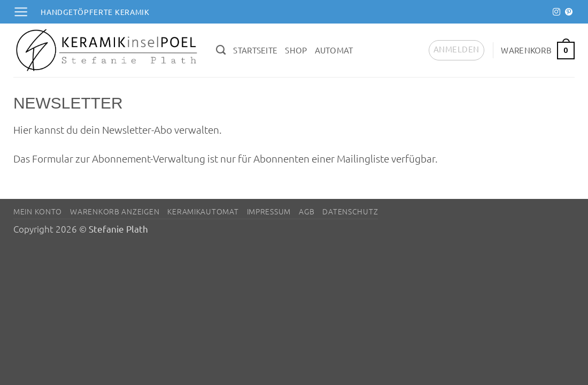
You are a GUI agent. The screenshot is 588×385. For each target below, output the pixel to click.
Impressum (269, 211)
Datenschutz (350, 211)
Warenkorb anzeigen (115, 211)
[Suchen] (221, 50)
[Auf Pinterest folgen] (569, 12)
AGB (307, 211)
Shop (296, 50)
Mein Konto (38, 211)
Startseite (255, 50)
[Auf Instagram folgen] (556, 12)
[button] (21, 12)
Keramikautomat (203, 211)
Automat (334, 50)
